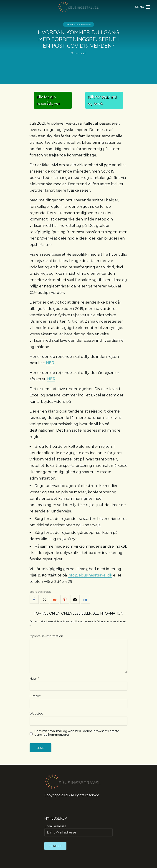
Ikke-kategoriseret (78, 24)
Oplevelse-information (46, 636)
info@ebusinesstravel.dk (90, 575)
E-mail (35, 696)
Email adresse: (78, 830)
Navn (34, 678)
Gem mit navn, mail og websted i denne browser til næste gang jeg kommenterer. (77, 733)
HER (50, 363)
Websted (36, 713)
